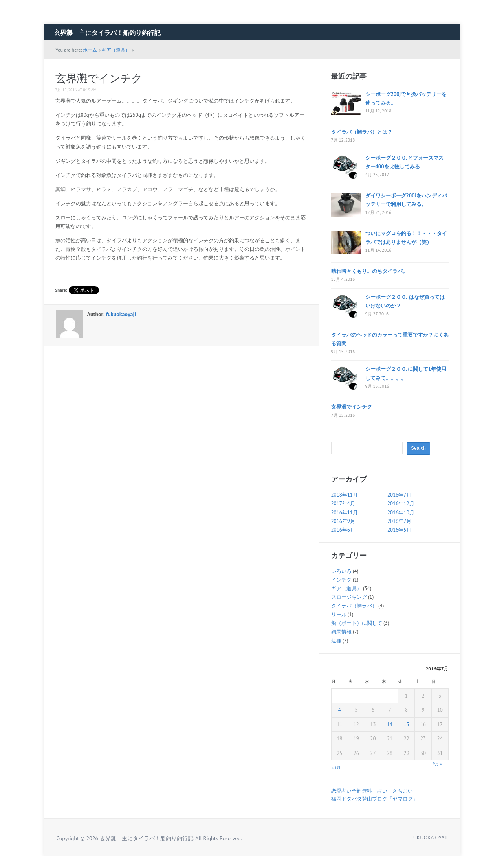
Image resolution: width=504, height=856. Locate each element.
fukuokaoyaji (121, 314)
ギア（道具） (116, 50)
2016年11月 (345, 513)
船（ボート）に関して (357, 623)
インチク (341, 580)
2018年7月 (399, 495)
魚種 (336, 641)
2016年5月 (399, 530)
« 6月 (336, 767)
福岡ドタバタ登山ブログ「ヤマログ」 (375, 799)
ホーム (90, 50)
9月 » (437, 764)
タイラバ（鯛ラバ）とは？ (362, 132)
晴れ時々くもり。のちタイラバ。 (369, 271)
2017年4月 (343, 503)
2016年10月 (401, 513)
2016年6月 (343, 530)
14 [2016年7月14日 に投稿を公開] (390, 724)
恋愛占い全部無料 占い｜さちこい (372, 791)
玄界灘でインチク (99, 78)
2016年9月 (343, 521)
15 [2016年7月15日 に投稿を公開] (406, 724)
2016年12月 (401, 503)
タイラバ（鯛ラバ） (354, 606)
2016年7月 (399, 521)
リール (339, 614)
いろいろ (341, 571)
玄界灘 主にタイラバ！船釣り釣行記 (107, 33)
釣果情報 (341, 632)
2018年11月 (345, 495)
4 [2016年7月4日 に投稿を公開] (340, 710)
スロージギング (349, 597)
